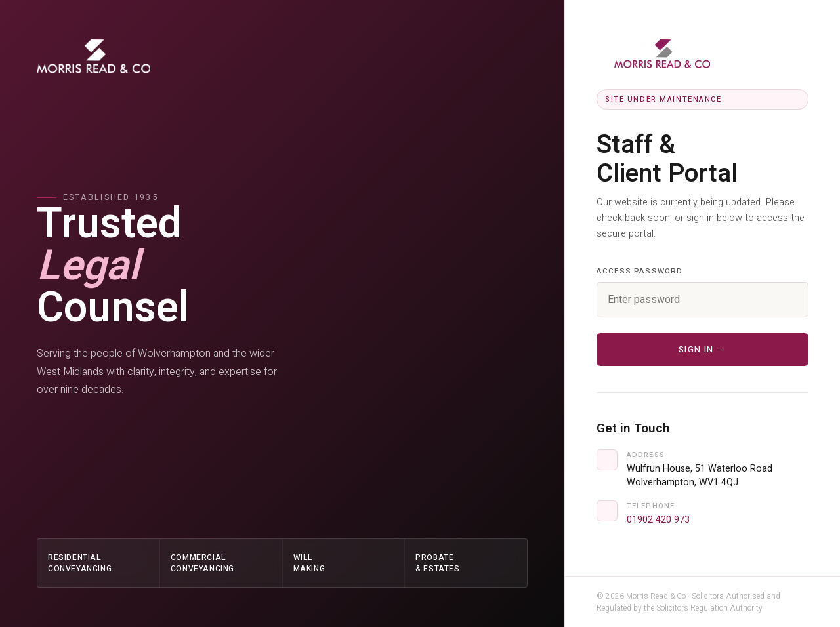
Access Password (640, 271)
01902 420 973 (658, 520)
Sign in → (703, 350)
